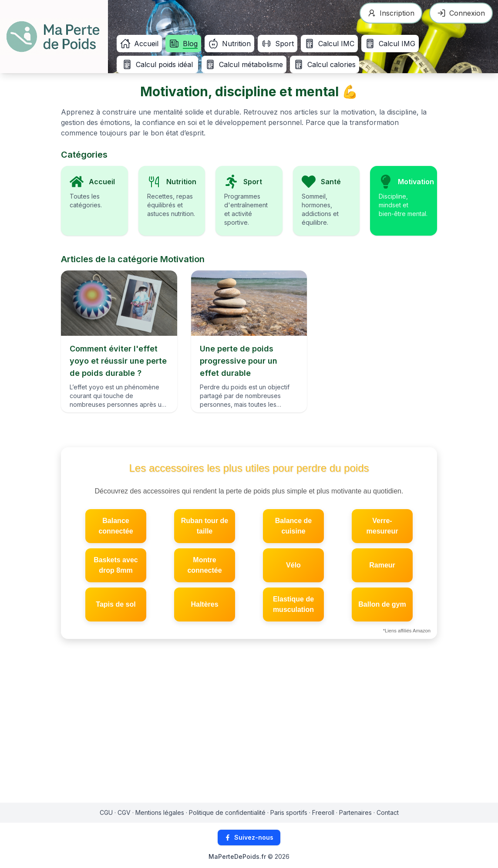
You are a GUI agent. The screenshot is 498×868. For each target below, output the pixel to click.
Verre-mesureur (382, 526)
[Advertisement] (249, 724)
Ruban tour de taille (205, 526)
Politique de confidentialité (227, 812)
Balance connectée (116, 526)
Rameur (382, 565)
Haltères (204, 604)
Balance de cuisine (293, 526)
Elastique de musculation (293, 604)
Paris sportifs (289, 812)
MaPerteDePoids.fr (237, 856)
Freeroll (323, 812)
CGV (124, 812)
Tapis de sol (116, 604)
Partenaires (355, 812)
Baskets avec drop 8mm (116, 565)
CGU (106, 812)
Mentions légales (160, 812)
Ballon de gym (382, 604)
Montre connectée (204, 565)
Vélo (293, 565)
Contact (388, 812)
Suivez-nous (249, 837)
